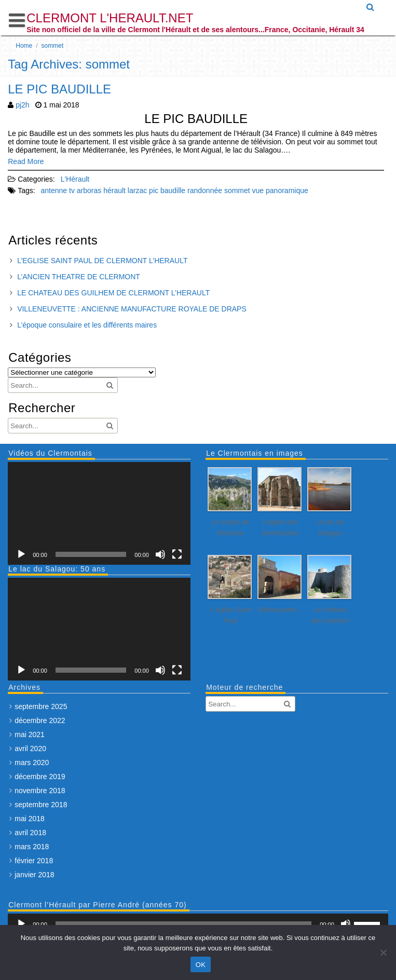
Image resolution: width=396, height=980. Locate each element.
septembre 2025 (41, 706)
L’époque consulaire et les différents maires (87, 325)
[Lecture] (21, 554)
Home (24, 46)
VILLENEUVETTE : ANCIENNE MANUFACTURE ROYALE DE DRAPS (132, 309)
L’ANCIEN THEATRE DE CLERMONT (79, 277)
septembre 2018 (41, 805)
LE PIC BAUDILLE (59, 89)
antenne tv (58, 190)
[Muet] (160, 554)
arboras (89, 190)
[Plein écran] (177, 554)
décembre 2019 (40, 777)
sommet (237, 190)
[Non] (383, 952)
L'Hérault (75, 179)
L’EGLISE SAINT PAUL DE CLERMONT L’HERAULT (102, 261)
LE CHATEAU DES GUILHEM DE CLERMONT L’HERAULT (113, 293)
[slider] (183, 924)
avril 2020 (30, 748)
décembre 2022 (40, 720)
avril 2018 (30, 833)
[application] (99, 513)
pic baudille (167, 190)
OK (201, 965)
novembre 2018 (40, 791)
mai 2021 (30, 734)
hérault (114, 190)
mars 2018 (32, 847)
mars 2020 (32, 763)
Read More (26, 161)
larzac (137, 190)
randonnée (205, 190)
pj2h (22, 105)
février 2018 (34, 861)
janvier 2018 (34, 875)
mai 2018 (30, 819)
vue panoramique (280, 190)
